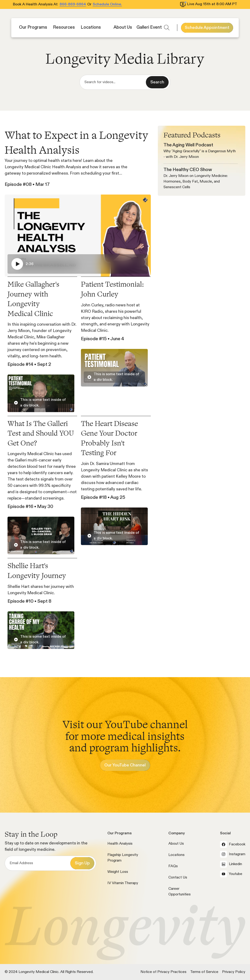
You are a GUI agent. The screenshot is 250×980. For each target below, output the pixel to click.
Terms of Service (204, 972)
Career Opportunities (180, 892)
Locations (176, 855)
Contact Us (178, 878)
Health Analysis (120, 844)
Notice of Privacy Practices (163, 972)
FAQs (173, 866)
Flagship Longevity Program (123, 858)
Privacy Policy (234, 972)
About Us (176, 844)
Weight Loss (118, 872)
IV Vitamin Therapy (123, 883)
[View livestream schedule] (209, 4)
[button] (34, 28)
